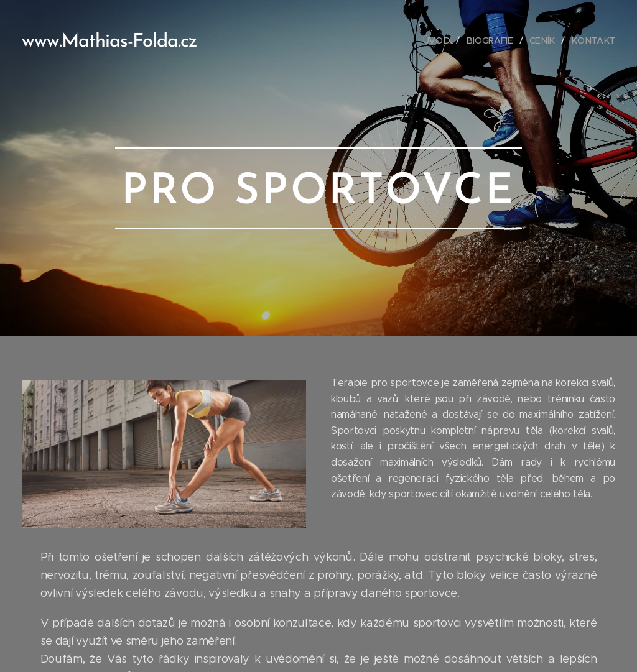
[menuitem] (443, 40)
